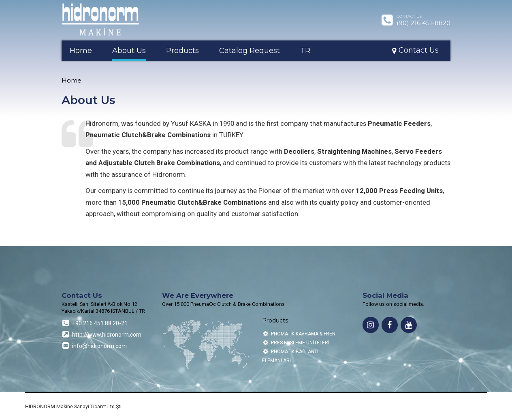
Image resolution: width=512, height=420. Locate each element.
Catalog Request (250, 51)
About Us (129, 51)
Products (182, 51)
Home (81, 51)
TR (305, 51)
